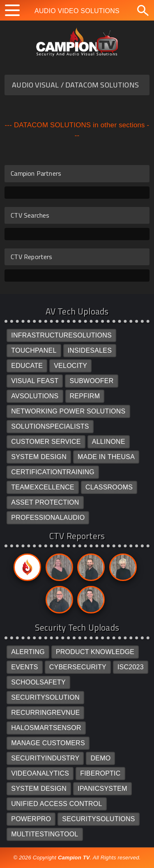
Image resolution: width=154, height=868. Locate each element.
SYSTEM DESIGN (39, 457)
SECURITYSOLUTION (45, 697)
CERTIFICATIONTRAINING (53, 472)
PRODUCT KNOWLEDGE (95, 652)
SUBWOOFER (91, 381)
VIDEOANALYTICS (40, 773)
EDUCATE (27, 366)
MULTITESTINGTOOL (45, 834)
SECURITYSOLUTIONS (98, 819)
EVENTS (24, 667)
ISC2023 (131, 667)
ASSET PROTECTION (45, 502)
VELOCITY (70, 366)
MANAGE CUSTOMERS (48, 743)
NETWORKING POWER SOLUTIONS (68, 411)
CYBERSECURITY (78, 667)
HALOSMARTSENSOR (46, 728)
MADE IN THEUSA (106, 457)
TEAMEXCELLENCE (43, 487)
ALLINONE (109, 442)
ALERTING (28, 652)
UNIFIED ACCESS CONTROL (56, 804)
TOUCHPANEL (34, 350)
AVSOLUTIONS (35, 396)
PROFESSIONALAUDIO (48, 518)
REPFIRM (85, 396)
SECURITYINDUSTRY (45, 758)
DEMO (100, 758)
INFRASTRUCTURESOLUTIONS (61, 335)
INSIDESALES (90, 350)
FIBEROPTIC (100, 773)
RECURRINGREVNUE (45, 713)
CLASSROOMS (109, 487)
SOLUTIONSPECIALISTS (50, 426)
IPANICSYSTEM (102, 789)
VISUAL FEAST (35, 381)
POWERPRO (31, 819)
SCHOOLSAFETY (38, 682)
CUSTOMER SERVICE (46, 442)
